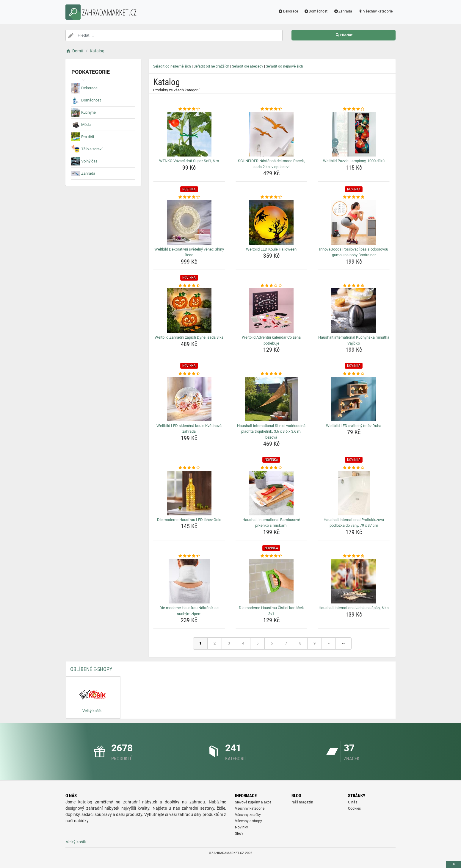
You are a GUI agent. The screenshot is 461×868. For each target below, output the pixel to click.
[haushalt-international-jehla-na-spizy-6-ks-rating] (354, 556)
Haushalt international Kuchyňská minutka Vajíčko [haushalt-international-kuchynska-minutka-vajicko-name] (354, 340)
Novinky (242, 827)
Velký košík (76, 842)
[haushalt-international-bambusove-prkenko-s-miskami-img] (272, 493)
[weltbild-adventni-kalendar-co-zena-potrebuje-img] (272, 311)
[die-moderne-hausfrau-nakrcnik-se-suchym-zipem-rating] (189, 556)
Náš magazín (302, 802)
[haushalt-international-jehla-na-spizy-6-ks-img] (354, 581)
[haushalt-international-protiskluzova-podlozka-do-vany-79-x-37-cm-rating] (354, 468)
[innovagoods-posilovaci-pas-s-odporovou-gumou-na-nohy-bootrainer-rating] (354, 197)
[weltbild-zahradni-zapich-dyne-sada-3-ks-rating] (189, 286)
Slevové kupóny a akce (253, 802)
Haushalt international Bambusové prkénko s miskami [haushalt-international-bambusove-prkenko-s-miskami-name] (271, 523)
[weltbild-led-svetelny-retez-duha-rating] (354, 374)
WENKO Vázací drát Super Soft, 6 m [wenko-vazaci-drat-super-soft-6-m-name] (189, 161)
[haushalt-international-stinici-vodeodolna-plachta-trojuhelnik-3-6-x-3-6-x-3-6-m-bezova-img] (272, 399)
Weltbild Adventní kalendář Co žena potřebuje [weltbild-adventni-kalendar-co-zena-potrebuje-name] (271, 340)
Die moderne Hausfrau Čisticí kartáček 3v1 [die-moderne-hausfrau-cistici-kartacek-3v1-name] (271, 611)
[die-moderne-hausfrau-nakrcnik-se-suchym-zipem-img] (189, 581)
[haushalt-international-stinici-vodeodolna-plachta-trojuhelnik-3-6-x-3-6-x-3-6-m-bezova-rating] (272, 374)
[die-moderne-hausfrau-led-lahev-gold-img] (189, 493)
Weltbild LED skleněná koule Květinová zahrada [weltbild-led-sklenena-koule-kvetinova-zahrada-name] (189, 429)
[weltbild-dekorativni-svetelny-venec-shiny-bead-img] (189, 223)
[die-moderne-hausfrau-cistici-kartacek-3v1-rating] (272, 556)
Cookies (354, 808)
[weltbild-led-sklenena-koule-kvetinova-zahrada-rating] (189, 374)
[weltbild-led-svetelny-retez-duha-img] (354, 399)
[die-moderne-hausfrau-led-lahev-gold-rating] (189, 468)
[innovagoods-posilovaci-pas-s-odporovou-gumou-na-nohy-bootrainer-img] (354, 223)
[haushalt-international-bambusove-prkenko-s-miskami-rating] (272, 468)
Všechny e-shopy (248, 821)
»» (344, 643)
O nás (353, 802)
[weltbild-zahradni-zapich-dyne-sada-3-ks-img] (189, 311)
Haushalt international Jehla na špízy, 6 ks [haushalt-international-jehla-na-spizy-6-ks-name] (354, 608)
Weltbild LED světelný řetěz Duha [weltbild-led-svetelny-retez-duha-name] (354, 426)
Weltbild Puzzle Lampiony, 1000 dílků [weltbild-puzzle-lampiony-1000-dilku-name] (354, 161)
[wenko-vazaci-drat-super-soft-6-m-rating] (189, 109)
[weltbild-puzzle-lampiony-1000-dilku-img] (354, 134)
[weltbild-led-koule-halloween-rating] (272, 197)
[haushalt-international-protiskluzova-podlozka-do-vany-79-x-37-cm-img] (354, 493)
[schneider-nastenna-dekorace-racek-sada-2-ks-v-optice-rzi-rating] (272, 109)
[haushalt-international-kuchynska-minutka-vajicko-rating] (354, 286)
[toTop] (454, 865)
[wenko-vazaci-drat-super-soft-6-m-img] (189, 134)
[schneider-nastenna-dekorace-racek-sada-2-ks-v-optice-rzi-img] (272, 134)
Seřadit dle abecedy (248, 66)
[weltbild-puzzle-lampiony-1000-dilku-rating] (354, 109)
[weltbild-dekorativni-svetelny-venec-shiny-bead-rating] (189, 197)
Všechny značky (248, 815)
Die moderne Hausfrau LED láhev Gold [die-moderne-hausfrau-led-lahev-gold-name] (189, 520)
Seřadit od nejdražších (211, 66)
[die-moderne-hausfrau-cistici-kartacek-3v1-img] (272, 581)
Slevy (239, 833)
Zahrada (343, 11)
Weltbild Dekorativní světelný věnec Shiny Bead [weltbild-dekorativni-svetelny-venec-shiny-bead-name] (189, 252)
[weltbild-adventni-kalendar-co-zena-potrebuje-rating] (272, 286)
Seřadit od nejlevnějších (172, 66)
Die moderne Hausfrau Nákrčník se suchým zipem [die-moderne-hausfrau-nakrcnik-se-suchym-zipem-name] (189, 611)
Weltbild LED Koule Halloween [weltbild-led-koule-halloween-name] (271, 249)
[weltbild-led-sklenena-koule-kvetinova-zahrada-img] (189, 399)
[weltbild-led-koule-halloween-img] (272, 223)
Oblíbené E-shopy (91, 669)
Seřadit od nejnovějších (284, 66)
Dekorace (288, 11)
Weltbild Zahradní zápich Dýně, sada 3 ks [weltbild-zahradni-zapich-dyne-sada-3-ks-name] (189, 337)
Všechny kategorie (375, 11)
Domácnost (316, 11)
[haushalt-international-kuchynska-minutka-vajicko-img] (354, 311)
